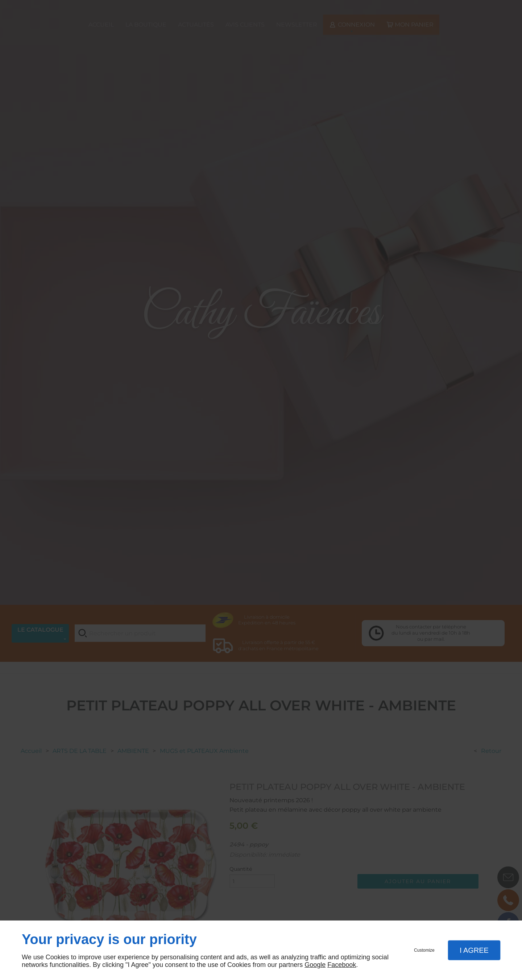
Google (315, 965)
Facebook (342, 965)
